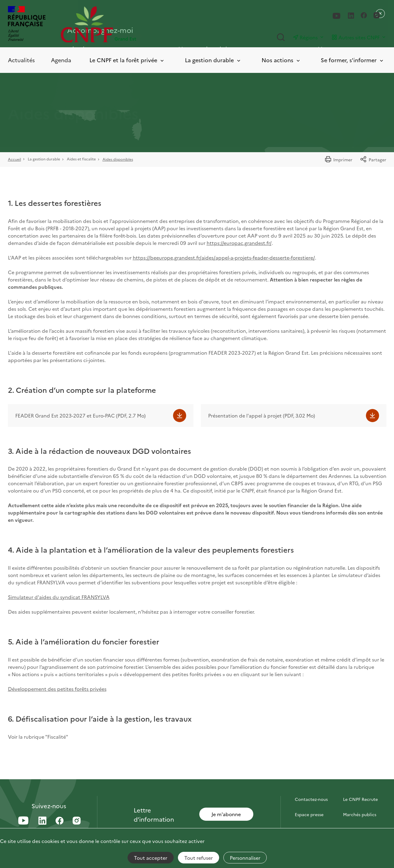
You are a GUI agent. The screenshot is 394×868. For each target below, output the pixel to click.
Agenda (61, 60)
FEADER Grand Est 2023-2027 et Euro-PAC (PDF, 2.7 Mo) (80, 415)
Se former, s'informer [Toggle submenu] (352, 60)
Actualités (21, 60)
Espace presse (309, 814)
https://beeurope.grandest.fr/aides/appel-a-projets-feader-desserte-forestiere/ (224, 257)
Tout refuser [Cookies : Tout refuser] (199, 858)
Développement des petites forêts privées (57, 689)
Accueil (14, 159)
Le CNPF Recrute (360, 799)
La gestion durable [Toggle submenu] (213, 60)
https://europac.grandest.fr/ (239, 243)
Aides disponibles (118, 159)
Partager (373, 160)
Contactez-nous (311, 799)
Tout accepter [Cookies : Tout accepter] (151, 858)
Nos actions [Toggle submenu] (281, 60)
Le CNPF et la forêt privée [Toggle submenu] (127, 60)
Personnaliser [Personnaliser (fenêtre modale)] (245, 858)
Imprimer (338, 160)
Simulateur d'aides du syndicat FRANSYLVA (59, 597)
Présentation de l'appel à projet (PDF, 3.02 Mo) (262, 415)
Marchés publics (360, 814)
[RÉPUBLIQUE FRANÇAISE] (27, 24)
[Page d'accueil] (129, 24)
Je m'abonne (226, 814)
